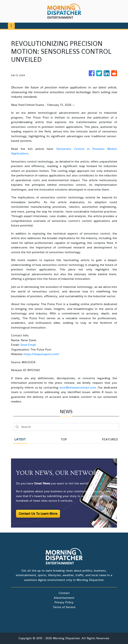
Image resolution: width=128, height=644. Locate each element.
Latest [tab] (20, 439)
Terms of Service (64, 607)
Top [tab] (64, 439)
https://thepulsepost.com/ (42, 354)
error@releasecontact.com (78, 387)
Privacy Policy (64, 602)
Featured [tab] (110, 439)
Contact (64, 593)
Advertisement (64, 598)
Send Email (28, 345)
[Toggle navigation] (11, 26)
